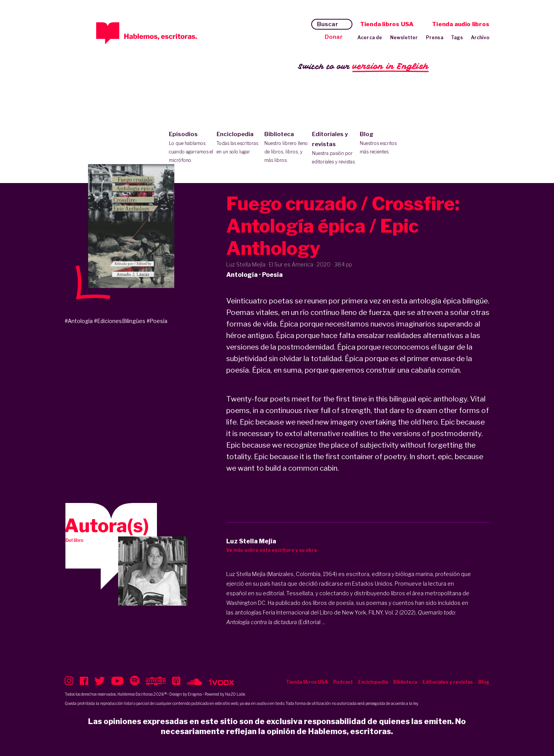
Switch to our (363, 67)
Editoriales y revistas (334, 148)
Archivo (480, 37)
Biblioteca (286, 148)
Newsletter (404, 37)
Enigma (195, 694)
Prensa (435, 37)
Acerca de (370, 37)
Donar (334, 37)
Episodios (191, 148)
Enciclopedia (239, 143)
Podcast (343, 682)
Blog (382, 143)
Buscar (328, 24)
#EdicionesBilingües (120, 321)
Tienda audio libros (461, 24)
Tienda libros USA (387, 24)
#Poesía (157, 321)
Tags (457, 37)
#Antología (79, 321)
